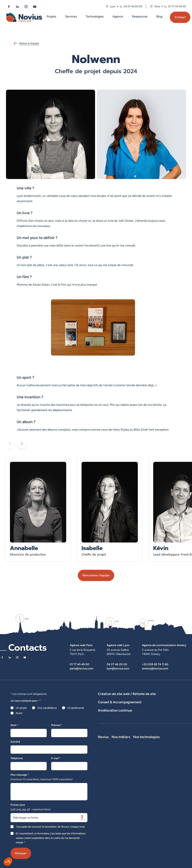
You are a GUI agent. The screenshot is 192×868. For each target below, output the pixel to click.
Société (15, 742)
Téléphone (17, 758)
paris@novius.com (81, 668)
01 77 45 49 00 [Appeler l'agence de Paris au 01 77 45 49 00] (177, 6)
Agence (118, 16)
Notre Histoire (106, 774)
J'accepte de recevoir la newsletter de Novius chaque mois (50, 827)
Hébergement (168, 704)
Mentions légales (108, 805)
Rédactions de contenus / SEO (162, 718)
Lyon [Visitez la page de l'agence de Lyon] (113, 6)
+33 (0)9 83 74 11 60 (155, 664)
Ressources (140, 16)
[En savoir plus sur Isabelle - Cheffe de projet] (110, 509)
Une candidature (47, 708)
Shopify (173, 795)
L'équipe (103, 779)
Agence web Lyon (118, 645)
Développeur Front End (152, 785)
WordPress (175, 784)
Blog (159, 16)
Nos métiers (150, 768)
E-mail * (56, 758)
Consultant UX (150, 827)
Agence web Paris (81, 645)
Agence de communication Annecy (164, 645)
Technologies (95, 16)
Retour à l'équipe (26, 43)
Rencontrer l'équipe (96, 575)
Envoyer (21, 853)
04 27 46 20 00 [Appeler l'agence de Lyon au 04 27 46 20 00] (133, 6)
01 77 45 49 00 (79, 664)
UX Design (104, 723)
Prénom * (57, 725)
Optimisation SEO (108, 742)
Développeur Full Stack (151, 776)
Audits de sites (106, 718)
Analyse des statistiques (168, 737)
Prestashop (175, 790)
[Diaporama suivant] (22, 444)
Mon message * (42, 777)
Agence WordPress (145, 704)
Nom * (14, 725)
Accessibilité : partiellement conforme (114, 818)
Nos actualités (106, 790)
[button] (8, 862)
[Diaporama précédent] (10, 444)
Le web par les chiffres (111, 784)
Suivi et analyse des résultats (133, 737)
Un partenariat (76, 708)
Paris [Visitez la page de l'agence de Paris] (157, 6)
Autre (19, 713)
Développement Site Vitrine (114, 704)
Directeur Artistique (153, 811)
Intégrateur (148, 801)
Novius (103, 768)
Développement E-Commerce (151, 699)
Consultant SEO (150, 817)
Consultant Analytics (153, 822)
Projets (51, 16)
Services (71, 16)
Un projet (21, 708)
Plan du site (105, 825)
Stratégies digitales (130, 718)
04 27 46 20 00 (117, 664)
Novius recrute (107, 795)
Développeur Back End (152, 794)
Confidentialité (106, 811)
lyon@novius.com (118, 668)
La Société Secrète (109, 800)
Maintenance (106, 737)
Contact (180, 17)
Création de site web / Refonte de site (127, 694)
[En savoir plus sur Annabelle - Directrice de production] (38, 509)
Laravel (172, 779)
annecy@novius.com (155, 668)
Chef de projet (150, 806)
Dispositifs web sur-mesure (114, 699)
